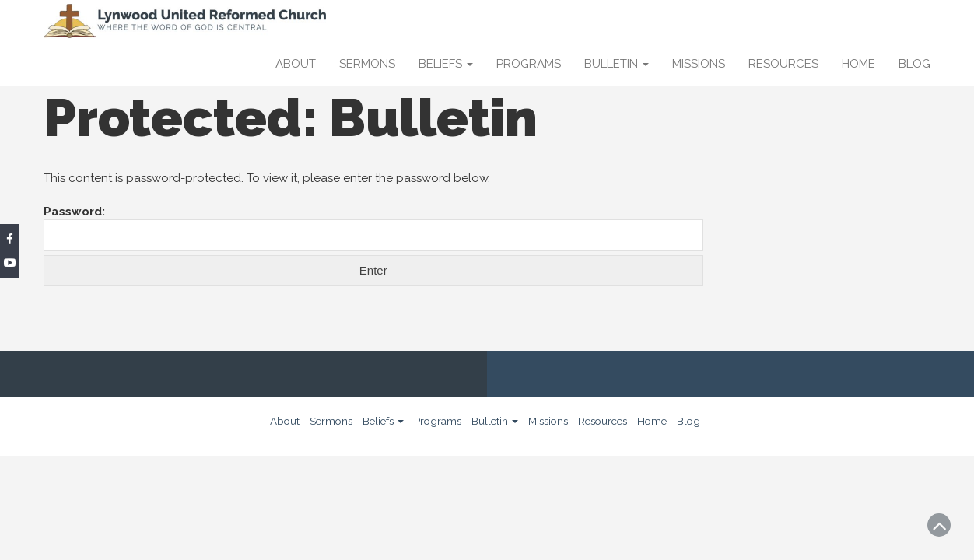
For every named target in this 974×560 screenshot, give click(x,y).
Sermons (367, 64)
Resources (783, 64)
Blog (914, 64)
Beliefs (446, 64)
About (296, 64)
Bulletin (617, 64)
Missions (699, 64)
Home (858, 64)
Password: (373, 228)
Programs (529, 64)
